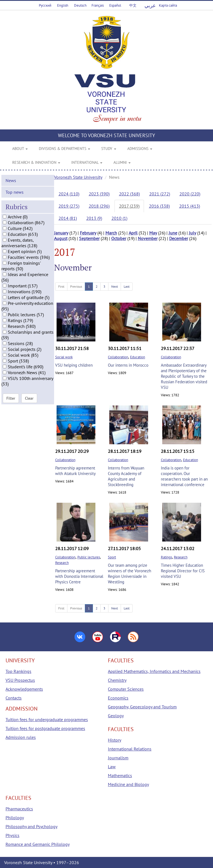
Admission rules (21, 737)
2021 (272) (160, 194)
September (89, 238)
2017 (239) (129, 206)
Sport (112, 557)
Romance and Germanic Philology (38, 844)
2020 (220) (190, 194)
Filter (11, 398)
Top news (15, 192)
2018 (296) (99, 206)
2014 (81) (68, 218)
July (192, 233)
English (63, 5)
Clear (29, 398)
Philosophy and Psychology (31, 826)
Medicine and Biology (128, 784)
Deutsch (80, 5)
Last (127, 286)
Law (112, 767)
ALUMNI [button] (122, 162)
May (153, 233)
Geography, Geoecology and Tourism (142, 707)
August (61, 238)
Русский (45, 5)
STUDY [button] (109, 149)
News (11, 180)
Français (98, 5)
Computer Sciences (126, 689)
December (179, 238)
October (119, 238)
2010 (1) (119, 218)
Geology (116, 716)
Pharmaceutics (19, 809)
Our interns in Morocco (128, 365)
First (61, 286)
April (133, 233)
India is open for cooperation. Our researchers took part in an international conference (184, 476)
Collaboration (118, 357)
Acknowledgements (24, 689)
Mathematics (120, 775)
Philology (15, 818)
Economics (118, 698)
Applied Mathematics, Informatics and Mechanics (154, 671)
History (115, 740)
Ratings (166, 557)
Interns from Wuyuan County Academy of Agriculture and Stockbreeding (126, 476)
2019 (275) (69, 206)
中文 (133, 5)
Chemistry (117, 680)
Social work (64, 357)
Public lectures (89, 557)
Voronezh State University (78, 177)
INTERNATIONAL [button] (87, 162)
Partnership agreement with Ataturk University (75, 471)
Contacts (14, 698)
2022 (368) (129, 194)
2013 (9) (94, 218)
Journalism (118, 758)
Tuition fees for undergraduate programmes (47, 719)
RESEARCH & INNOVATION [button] (36, 162)
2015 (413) (190, 206)
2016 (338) (159, 206)
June (173, 233)
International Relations (130, 749)
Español (115, 5)
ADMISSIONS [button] (140, 149)
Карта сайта (168, 5)
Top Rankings (18, 671)
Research (62, 563)
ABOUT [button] (20, 149)
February (88, 233)
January (61, 233)
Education (138, 357)
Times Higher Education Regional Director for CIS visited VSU (183, 571)
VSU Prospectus (20, 680)
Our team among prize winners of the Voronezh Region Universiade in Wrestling (130, 574)
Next (115, 286)
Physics (12, 835)
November (148, 238)
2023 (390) (99, 194)
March (111, 233)
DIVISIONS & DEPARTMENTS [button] (64, 149)
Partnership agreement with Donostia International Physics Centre (79, 576)
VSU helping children (74, 365)
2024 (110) (69, 194)
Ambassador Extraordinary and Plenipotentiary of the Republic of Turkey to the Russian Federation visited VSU (184, 376)
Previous (76, 286)
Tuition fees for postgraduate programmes (45, 728)
